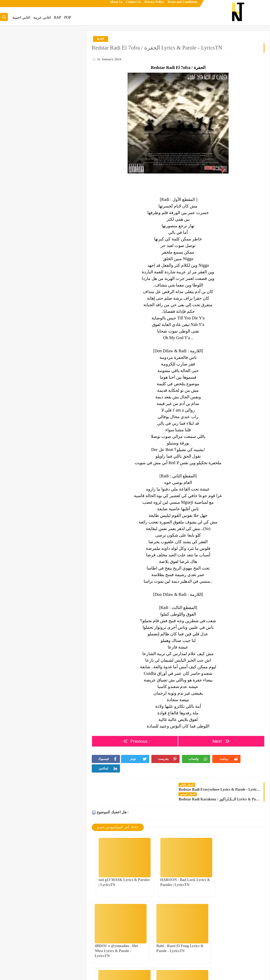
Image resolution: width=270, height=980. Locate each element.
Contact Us (134, 4)
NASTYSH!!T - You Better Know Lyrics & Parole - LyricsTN (180, 932)
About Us (116, 4)
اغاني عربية (42, 18)
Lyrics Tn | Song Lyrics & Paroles (245, 973)
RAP (58, 18)
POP (67, 18)
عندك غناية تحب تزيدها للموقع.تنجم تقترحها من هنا (42, 50)
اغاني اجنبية (21, 18)
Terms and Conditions (182, 4)
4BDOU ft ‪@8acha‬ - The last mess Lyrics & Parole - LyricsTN (236, 932)
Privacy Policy (154, 4)
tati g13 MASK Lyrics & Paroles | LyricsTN (34, 112)
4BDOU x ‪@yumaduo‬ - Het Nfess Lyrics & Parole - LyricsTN (235, 866)
